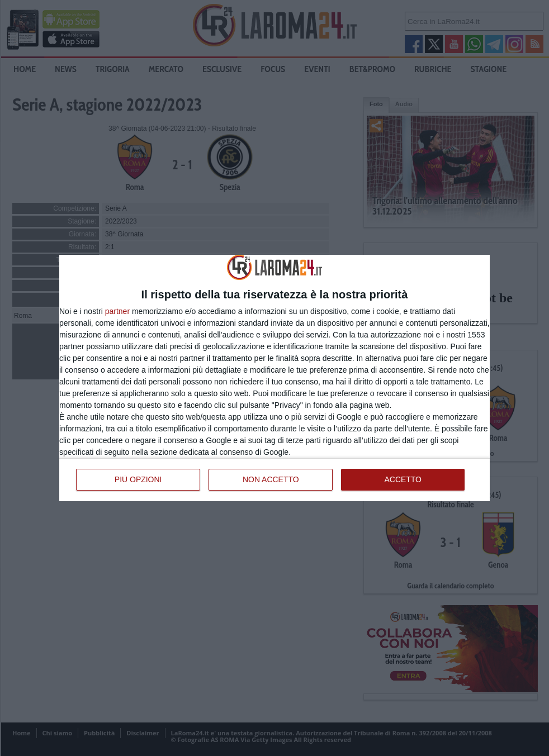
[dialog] (274, 378)
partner (117, 311)
